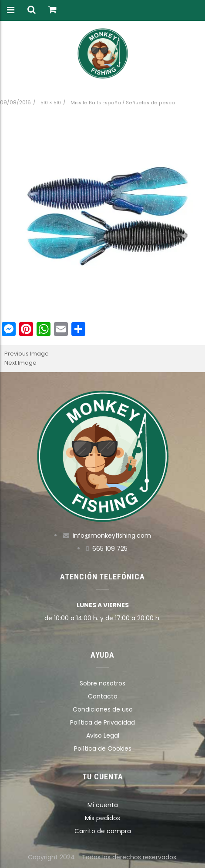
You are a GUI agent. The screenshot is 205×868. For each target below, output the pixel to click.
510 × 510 (51, 103)
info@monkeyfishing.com (112, 535)
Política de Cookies (103, 748)
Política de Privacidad (102, 722)
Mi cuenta (103, 805)
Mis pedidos (102, 818)
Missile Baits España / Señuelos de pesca (123, 103)
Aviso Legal (103, 735)
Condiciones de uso (103, 709)
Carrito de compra (103, 831)
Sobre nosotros (102, 683)
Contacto (103, 696)
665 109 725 (110, 549)
